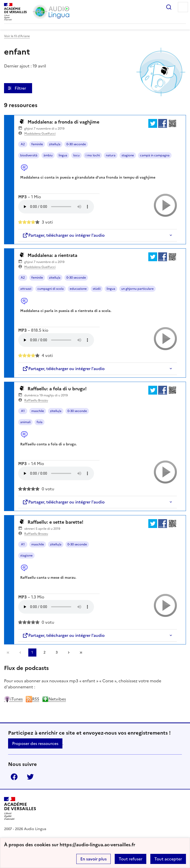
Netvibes (54, 699)
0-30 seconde (76, 144)
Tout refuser (130, 859)
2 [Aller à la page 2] (44, 652)
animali (25, 422)
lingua (63, 155)
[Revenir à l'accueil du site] (20, 809)
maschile (38, 411)
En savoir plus (93, 859)
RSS (32, 699)
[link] (20, 653)
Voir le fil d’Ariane (17, 36)
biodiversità (29, 155)
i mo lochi (93, 155)
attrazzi (26, 289)
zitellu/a (55, 144)
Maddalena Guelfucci (40, 134)
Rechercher (169, 7)
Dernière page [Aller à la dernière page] (81, 653)
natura (111, 155)
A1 (23, 411)
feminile (37, 144)
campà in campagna (155, 155)
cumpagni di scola (51, 289)
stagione (128, 155)
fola (40, 422)
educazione (78, 289)
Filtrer (21, 88)
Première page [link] (8, 653)
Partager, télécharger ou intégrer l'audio (63, 235)
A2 (23, 144)
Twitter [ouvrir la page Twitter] (30, 777)
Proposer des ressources (35, 743)
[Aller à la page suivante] (69, 653)
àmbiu (48, 155)
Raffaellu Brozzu (36, 400)
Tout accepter (168, 859)
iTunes (13, 699)
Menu (183, 7)
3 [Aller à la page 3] (57, 652)
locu (76, 155)
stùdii (97, 289)
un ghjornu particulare (137, 289)
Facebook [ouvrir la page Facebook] (14, 777)
